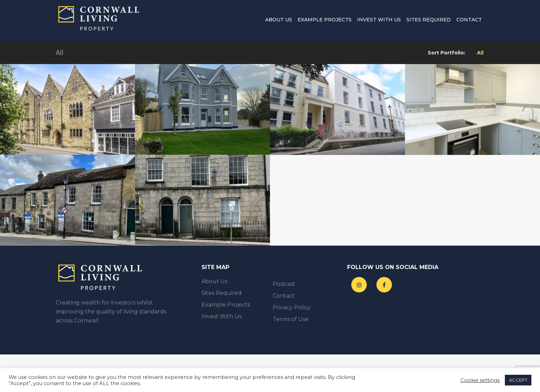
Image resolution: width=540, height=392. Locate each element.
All (480, 53)
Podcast (284, 284)
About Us (279, 21)
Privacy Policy (292, 307)
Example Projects (325, 21)
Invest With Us (379, 21)
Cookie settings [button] (480, 380)
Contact (469, 21)
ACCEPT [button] (518, 380)
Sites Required (429, 21)
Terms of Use (291, 319)
